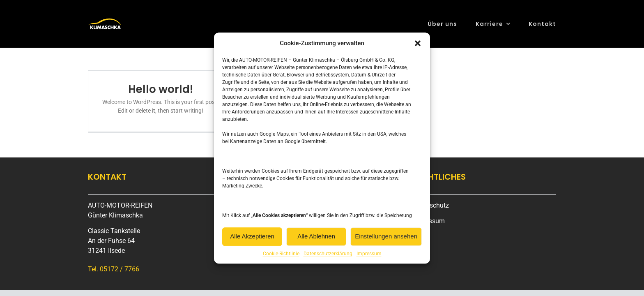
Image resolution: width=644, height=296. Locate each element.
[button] (418, 44)
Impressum (369, 254)
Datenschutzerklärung (328, 254)
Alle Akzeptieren (252, 236)
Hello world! (161, 89)
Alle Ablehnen (316, 236)
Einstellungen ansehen (386, 236)
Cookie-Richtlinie (281, 254)
